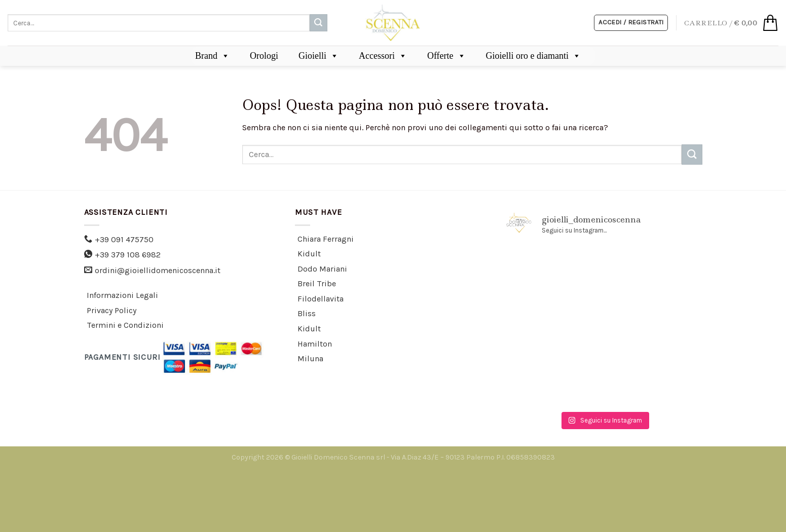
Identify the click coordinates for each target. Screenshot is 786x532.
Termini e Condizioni (125, 325)
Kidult (309, 254)
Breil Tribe (317, 283)
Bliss (307, 313)
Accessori (383, 56)
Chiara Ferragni (326, 239)
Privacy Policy (111, 310)
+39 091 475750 (124, 239)
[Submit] (318, 23)
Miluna (310, 358)
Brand (212, 56)
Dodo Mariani (322, 269)
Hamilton (315, 344)
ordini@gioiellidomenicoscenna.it (158, 270)
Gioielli (319, 56)
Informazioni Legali (122, 295)
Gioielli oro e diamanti (533, 56)
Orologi (264, 56)
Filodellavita (321, 299)
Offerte (446, 56)
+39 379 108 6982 (128, 255)
